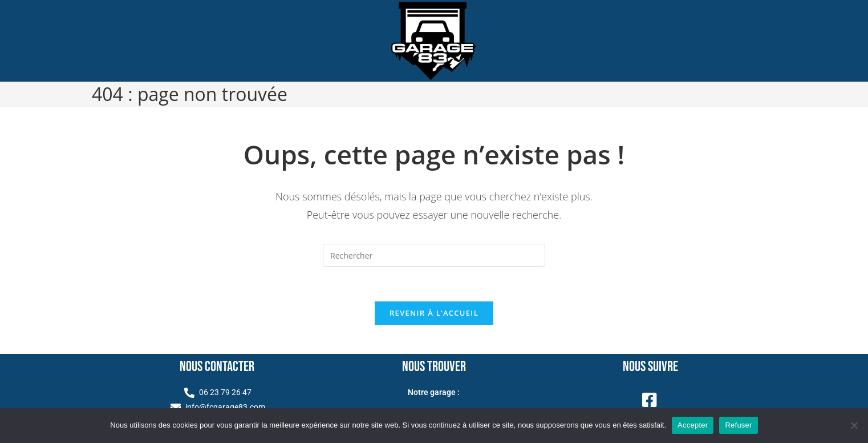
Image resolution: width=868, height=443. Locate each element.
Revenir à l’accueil (434, 313)
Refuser (738, 425)
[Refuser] (854, 425)
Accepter (693, 425)
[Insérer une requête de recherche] (434, 255)
